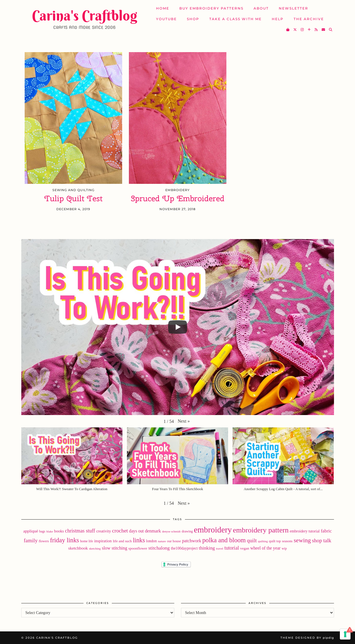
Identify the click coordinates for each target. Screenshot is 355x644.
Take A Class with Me (235, 19)
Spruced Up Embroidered (178, 199)
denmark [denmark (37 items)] (153, 531)
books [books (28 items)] (59, 531)
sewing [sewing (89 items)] (302, 540)
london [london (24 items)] (151, 541)
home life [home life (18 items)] (87, 541)
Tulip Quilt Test (73, 199)
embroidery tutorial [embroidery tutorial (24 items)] (305, 531)
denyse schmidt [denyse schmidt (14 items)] (171, 531)
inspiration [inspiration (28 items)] (103, 541)
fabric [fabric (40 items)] (326, 531)
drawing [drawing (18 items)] (187, 531)
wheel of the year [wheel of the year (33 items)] (265, 548)
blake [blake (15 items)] (50, 531)
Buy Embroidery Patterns (211, 8)
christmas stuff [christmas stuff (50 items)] (80, 531)
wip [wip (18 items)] (284, 548)
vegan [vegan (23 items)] (245, 548)
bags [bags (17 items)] (42, 531)
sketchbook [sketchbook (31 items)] (78, 548)
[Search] (331, 30)
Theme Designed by (307, 638)
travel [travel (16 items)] (220, 548)
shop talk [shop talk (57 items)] (322, 540)
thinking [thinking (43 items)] (207, 548)
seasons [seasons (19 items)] (287, 541)
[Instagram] (302, 30)
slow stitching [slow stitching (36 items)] (114, 548)
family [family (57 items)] (31, 540)
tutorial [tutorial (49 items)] (232, 548)
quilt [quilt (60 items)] (252, 540)
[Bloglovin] (309, 30)
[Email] (324, 30)
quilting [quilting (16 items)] (263, 541)
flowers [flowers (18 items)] (44, 541)
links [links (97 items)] (139, 540)
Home (163, 8)
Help (278, 19)
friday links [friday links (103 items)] (64, 540)
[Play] (178, 327)
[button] (184, 421)
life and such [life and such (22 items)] (122, 541)
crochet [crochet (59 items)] (120, 531)
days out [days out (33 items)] (137, 531)
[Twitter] (295, 30)
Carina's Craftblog (84, 15)
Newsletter (293, 8)
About (261, 8)
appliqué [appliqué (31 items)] (31, 531)
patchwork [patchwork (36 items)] (192, 541)
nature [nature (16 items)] (162, 541)
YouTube (166, 19)
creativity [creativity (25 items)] (104, 531)
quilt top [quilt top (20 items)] (275, 541)
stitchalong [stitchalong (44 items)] (159, 548)
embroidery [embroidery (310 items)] (213, 530)
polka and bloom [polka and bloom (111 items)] (224, 540)
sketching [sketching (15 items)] (95, 548)
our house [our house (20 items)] (174, 541)
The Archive (309, 19)
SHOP (193, 19)
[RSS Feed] (316, 30)
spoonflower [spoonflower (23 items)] (138, 548)
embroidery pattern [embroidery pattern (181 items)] (261, 530)
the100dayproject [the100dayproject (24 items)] (184, 548)
